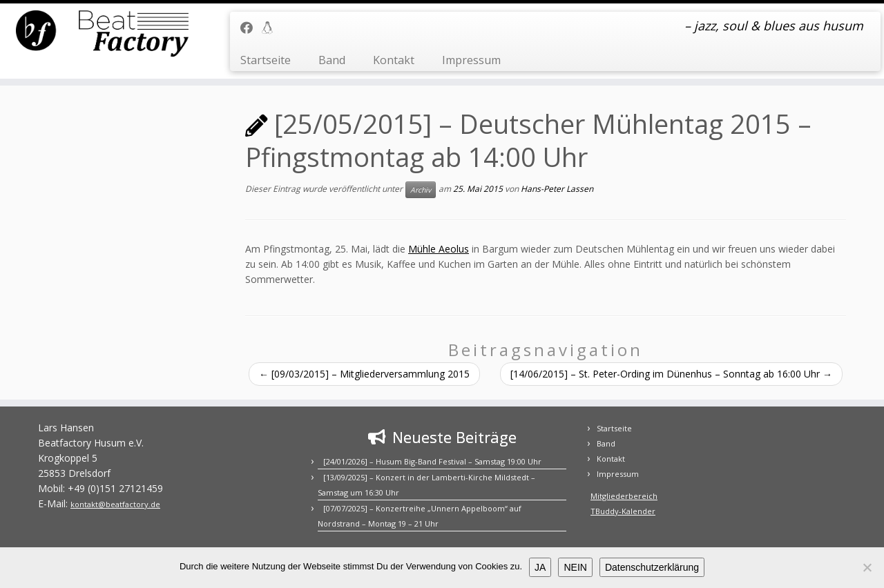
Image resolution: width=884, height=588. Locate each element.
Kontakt (394, 60)
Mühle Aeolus (439, 249)
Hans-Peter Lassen (557, 189)
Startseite (266, 60)
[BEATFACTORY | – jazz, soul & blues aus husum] (102, 35)
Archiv (421, 190)
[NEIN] (867, 567)
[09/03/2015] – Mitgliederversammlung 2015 (364, 374)
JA (540, 567)
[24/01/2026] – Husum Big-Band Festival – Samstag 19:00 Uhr (432, 461)
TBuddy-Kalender (623, 511)
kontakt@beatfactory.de (115, 504)
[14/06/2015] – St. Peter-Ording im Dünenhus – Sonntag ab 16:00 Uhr (671, 374)
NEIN (575, 567)
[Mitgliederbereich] (272, 28)
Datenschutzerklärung (652, 567)
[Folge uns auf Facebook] (251, 28)
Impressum (471, 60)
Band (332, 60)
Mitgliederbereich (624, 496)
